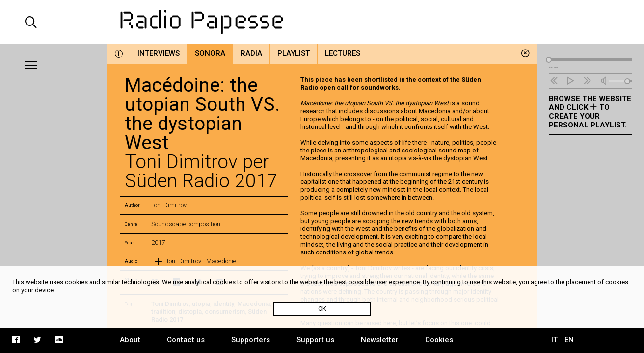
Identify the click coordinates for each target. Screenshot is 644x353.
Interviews (159, 53)
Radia (251, 53)
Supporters (251, 340)
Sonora (210, 53)
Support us (315, 340)
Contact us (186, 340)
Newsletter (380, 340)
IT (554, 340)
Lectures (343, 53)
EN (569, 340)
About (130, 340)
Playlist (294, 53)
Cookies (439, 340)
